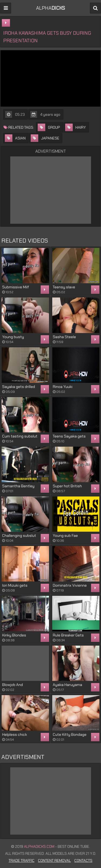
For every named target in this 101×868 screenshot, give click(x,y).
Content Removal (54, 860)
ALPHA (50, 8)
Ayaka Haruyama (67, 685)
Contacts (83, 860)
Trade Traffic (22, 860)
